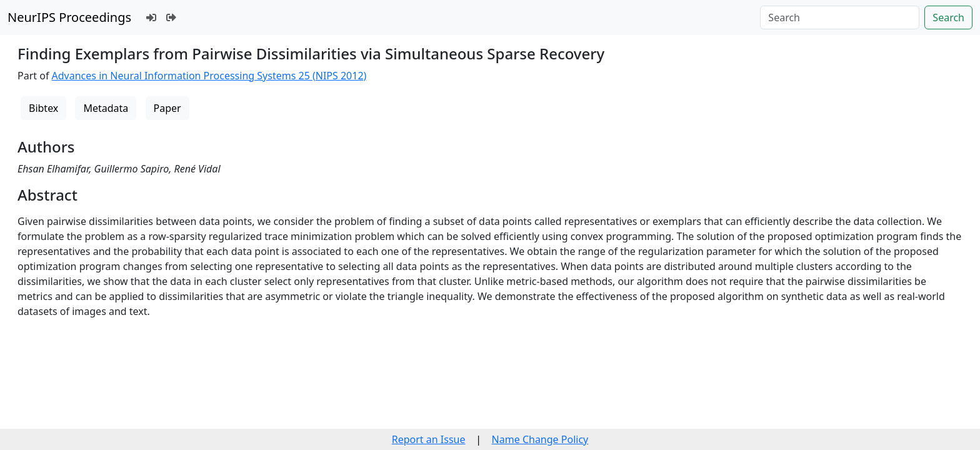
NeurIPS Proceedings (69, 17)
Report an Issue (429, 439)
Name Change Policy (540, 439)
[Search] (840, 17)
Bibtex (43, 108)
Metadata (106, 108)
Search (948, 17)
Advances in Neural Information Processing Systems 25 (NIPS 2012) (209, 76)
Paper (167, 108)
